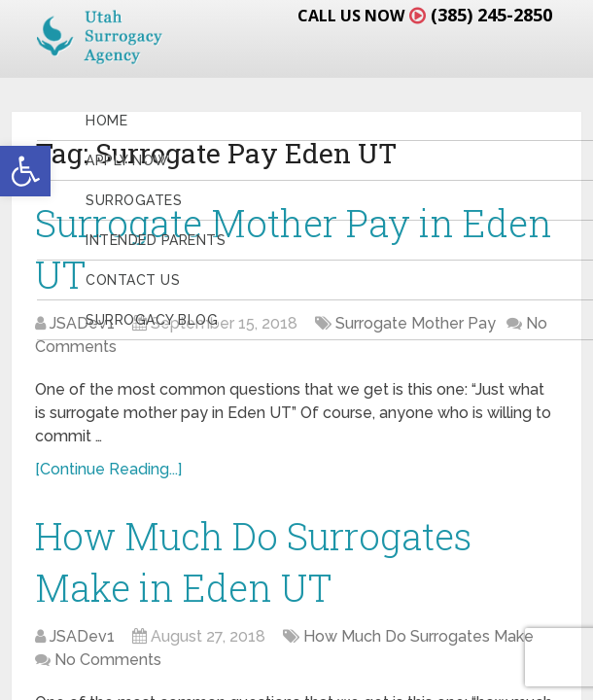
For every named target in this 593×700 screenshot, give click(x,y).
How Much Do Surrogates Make (419, 636)
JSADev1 (82, 636)
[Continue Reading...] (108, 469)
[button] (25, 171)
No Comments (108, 660)
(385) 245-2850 (491, 15)
